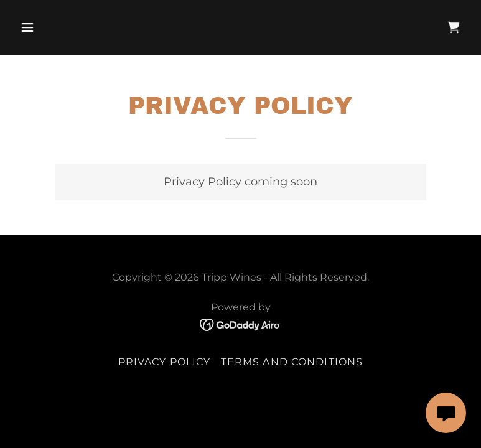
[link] (454, 27)
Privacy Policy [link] (165, 362)
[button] (49, 27)
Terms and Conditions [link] (292, 362)
